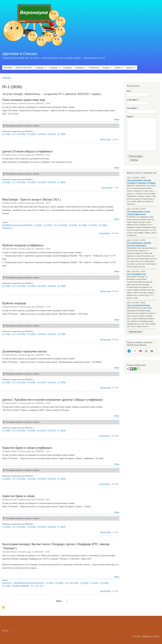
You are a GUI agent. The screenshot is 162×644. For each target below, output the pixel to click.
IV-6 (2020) (52, 134)
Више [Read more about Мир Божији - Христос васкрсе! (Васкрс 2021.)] (117, 219)
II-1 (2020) (38, 225)
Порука (130, 116)
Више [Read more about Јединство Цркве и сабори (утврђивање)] (117, 464)
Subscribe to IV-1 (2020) (3, 608)
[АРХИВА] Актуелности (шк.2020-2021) (17, 225)
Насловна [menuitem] (8, 68)
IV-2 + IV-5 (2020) (19, 134)
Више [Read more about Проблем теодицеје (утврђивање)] (117, 271)
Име (129, 91)
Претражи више (135, 332)
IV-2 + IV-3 (39, 586)
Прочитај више (105, 139)
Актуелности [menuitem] (94, 68)
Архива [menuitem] (118, 68)
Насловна (7, 78)
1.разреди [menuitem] (40, 68)
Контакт (6, 631)
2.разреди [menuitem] (54, 68)
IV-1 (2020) (6, 134)
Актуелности (7, 228)
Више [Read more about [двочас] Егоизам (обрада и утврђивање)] (117, 168)
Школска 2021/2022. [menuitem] (24, 68)
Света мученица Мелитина (138, 305)
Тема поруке (132, 108)
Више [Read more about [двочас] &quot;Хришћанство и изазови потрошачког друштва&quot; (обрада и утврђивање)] (117, 416)
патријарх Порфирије (21, 586)
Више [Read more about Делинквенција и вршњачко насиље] (117, 368)
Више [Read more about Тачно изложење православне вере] (117, 119)
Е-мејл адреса (132, 100)
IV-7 (32, 586)
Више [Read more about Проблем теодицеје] (117, 320)
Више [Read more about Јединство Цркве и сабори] (117, 512)
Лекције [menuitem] (106, 68)
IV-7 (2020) (62, 134)
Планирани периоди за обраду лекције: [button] (23, 126)
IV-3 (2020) (31, 134)
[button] (129, 351)
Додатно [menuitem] (130, 68)
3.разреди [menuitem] (67, 68)
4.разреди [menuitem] (79, 68)
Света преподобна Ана (136, 274)
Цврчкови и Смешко (20, 54)
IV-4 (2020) (41, 134)
